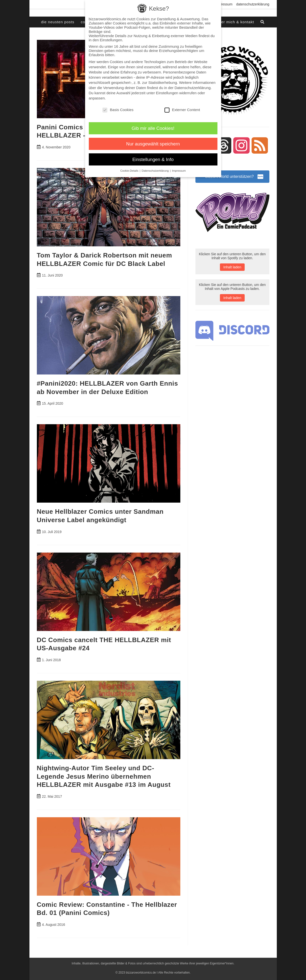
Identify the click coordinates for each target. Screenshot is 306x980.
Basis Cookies (118, 110)
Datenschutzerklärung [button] (156, 171)
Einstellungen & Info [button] (153, 159)
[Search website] (263, 22)
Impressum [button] (179, 171)
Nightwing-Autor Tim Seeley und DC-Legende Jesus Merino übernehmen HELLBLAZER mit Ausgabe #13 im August (104, 776)
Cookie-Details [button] (130, 171)
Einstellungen (167, 93)
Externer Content (182, 110)
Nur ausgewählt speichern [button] (153, 144)
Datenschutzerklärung (253, 4)
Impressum (224, 4)
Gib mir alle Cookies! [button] (153, 128)
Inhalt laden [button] (232, 267)
